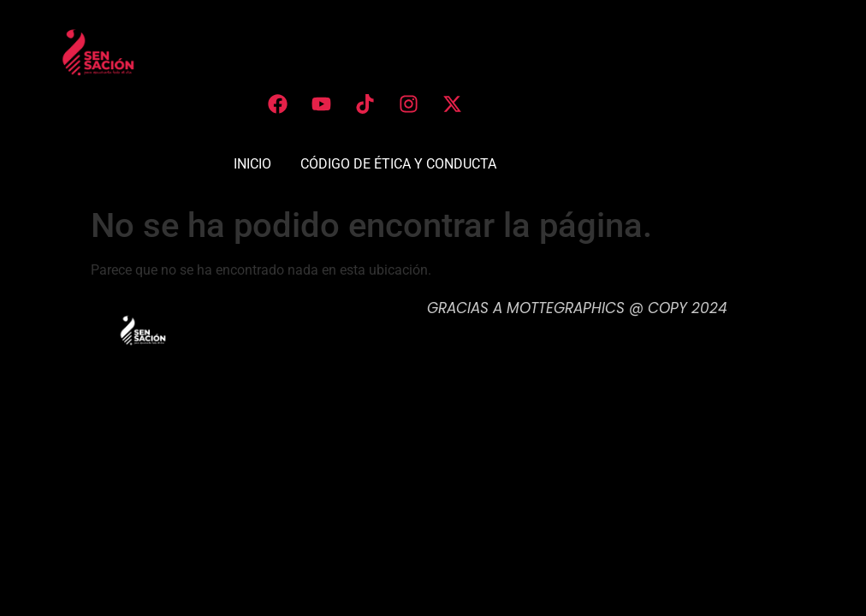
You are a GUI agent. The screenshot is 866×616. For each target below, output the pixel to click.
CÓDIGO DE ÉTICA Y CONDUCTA (398, 164)
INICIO (252, 164)
